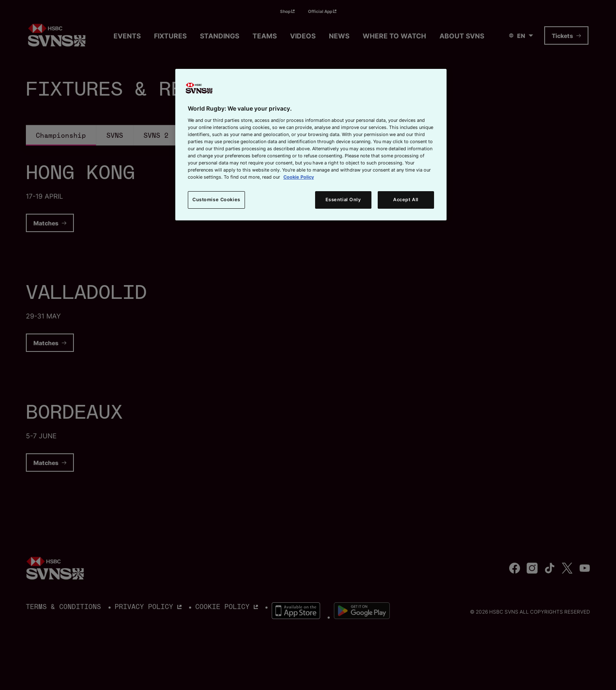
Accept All (406, 200)
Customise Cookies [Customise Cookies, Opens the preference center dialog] (216, 200)
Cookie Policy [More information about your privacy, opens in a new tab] (299, 177)
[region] (311, 145)
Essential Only (343, 200)
